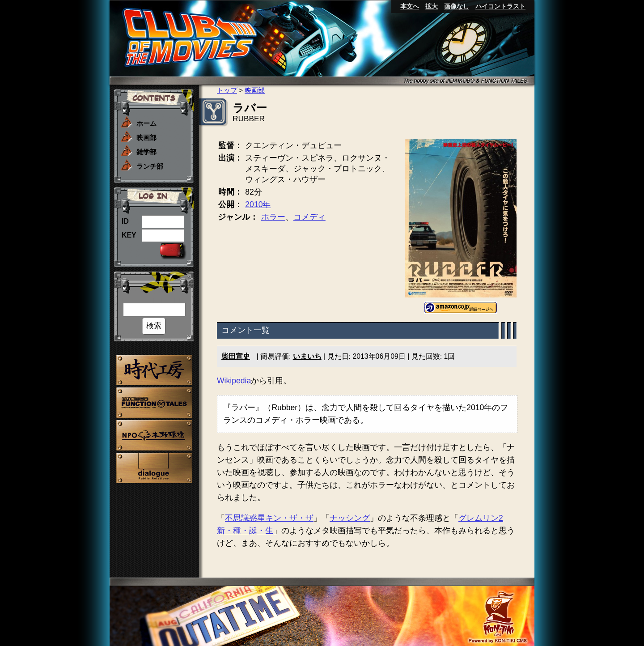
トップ (227, 90)
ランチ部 (150, 166)
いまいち (307, 356)
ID (125, 221)
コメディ (309, 217)
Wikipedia (234, 381)
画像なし (457, 6)
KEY (129, 235)
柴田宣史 (236, 356)
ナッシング (350, 518)
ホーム (146, 123)
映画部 (146, 138)
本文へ (410, 6)
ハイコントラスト (500, 6)
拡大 (432, 6)
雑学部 (146, 152)
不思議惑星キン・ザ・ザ (269, 518)
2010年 (258, 204)
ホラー (273, 217)
